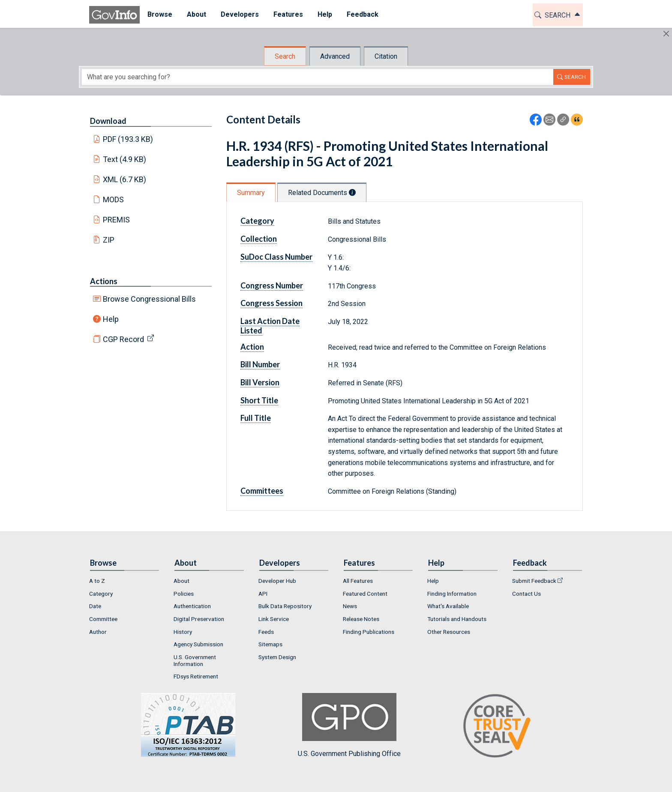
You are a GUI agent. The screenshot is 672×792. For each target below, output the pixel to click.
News (350, 606)
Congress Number (272, 285)
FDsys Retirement (196, 676)
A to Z (97, 581)
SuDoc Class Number (276, 257)
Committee (103, 619)
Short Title (259, 400)
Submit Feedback (534, 581)
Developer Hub (277, 581)
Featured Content (365, 594)
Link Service (274, 619)
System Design (277, 657)
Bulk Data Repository (285, 606)
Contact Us (526, 594)
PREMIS (116, 220)
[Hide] (666, 34)
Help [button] (324, 14)
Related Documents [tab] (322, 193)
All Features (358, 581)
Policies (184, 594)
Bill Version (260, 382)
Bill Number (260, 364)
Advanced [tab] (335, 56)
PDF (128, 139)
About (181, 581)
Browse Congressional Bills (149, 299)
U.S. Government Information (195, 660)
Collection (259, 239)
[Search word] (318, 77)
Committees (262, 491)
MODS (113, 199)
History (183, 632)
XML (125, 179)
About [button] (196, 14)
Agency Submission (198, 644)
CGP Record (123, 339)
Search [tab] (285, 56)
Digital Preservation (199, 619)
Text (125, 159)
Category (257, 221)
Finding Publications (369, 632)
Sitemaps (270, 644)
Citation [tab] (386, 56)
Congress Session (271, 303)
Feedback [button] (362, 14)
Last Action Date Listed (270, 326)
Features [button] (288, 14)
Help (111, 319)
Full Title (256, 418)
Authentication (192, 606)
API (263, 594)
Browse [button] (159, 14)
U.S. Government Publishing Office (349, 725)
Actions (104, 281)
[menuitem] (159, 15)
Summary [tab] (251, 193)
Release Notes (361, 619)
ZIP (109, 240)
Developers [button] (239, 14)
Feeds (266, 632)
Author (98, 632)
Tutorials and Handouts (457, 619)
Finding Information (452, 594)
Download (108, 121)
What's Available (448, 606)
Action (252, 347)
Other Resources (449, 632)
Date (95, 606)
